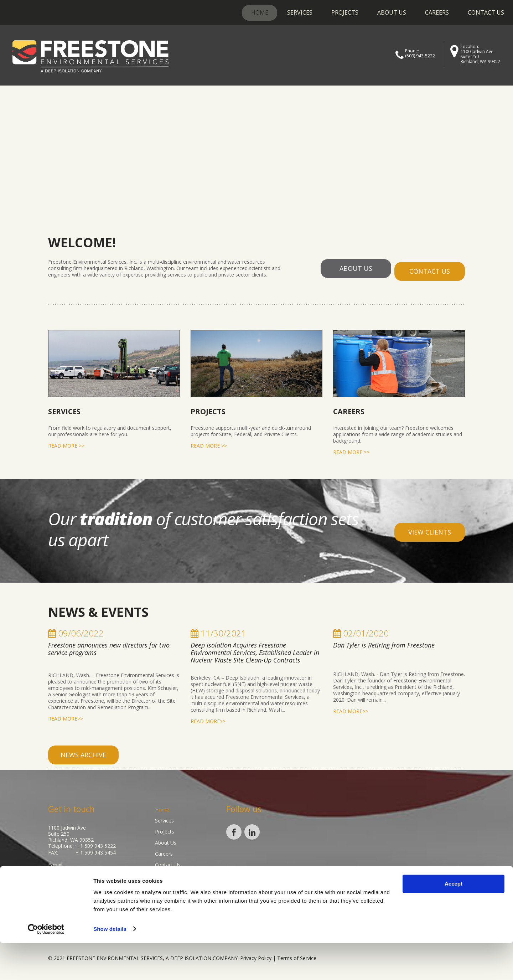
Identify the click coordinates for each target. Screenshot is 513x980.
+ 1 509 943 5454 (96, 849)
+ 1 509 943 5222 (96, 843)
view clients (430, 529)
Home (260, 12)
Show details (110, 966)
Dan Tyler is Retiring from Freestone (384, 642)
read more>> (66, 716)
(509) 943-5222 (420, 56)
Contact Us (486, 12)
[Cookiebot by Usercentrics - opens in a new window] (46, 966)
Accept (454, 921)
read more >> (66, 443)
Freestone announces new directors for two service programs (109, 646)
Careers (437, 12)
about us (355, 268)
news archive (83, 752)
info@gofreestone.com (76, 866)
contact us (430, 268)
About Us (392, 12)
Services (300, 12)
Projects (345, 12)
